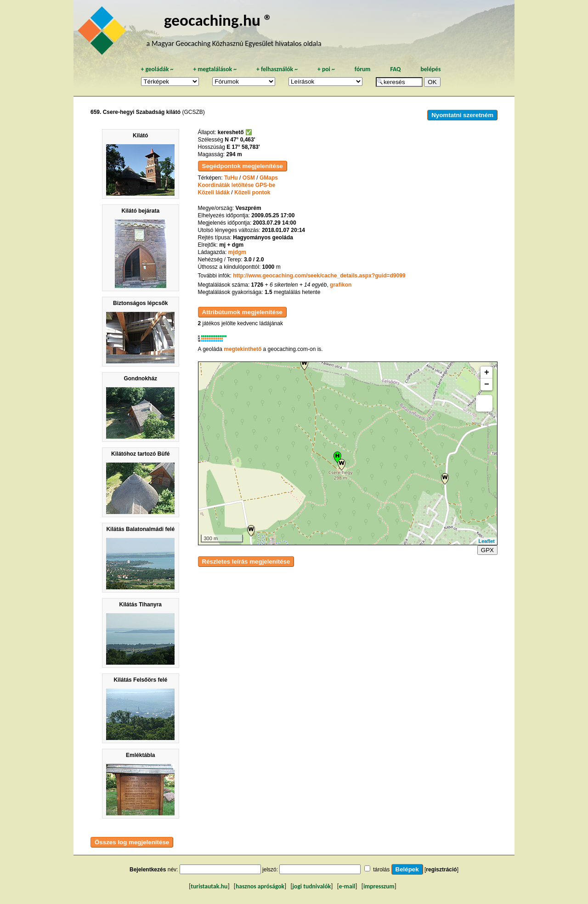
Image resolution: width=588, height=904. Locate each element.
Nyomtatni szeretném (462, 115)
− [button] (487, 384)
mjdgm (237, 252)
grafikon (341, 285)
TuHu (231, 178)
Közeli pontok (252, 192)
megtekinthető (243, 349)
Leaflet (487, 541)
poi (326, 69)
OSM (249, 178)
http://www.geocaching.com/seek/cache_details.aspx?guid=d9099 (319, 276)
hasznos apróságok (260, 886)
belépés (430, 69)
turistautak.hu (209, 886)
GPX (487, 550)
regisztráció (441, 870)
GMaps (269, 178)
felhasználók (277, 69)
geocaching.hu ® (218, 20)
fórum (363, 69)
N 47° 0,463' (240, 140)
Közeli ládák (214, 192)
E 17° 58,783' (243, 147)
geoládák (157, 69)
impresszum (379, 886)
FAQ (395, 69)
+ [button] (487, 373)
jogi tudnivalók (312, 886)
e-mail (347, 886)
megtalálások (215, 69)
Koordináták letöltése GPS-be (237, 185)
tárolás (381, 870)
